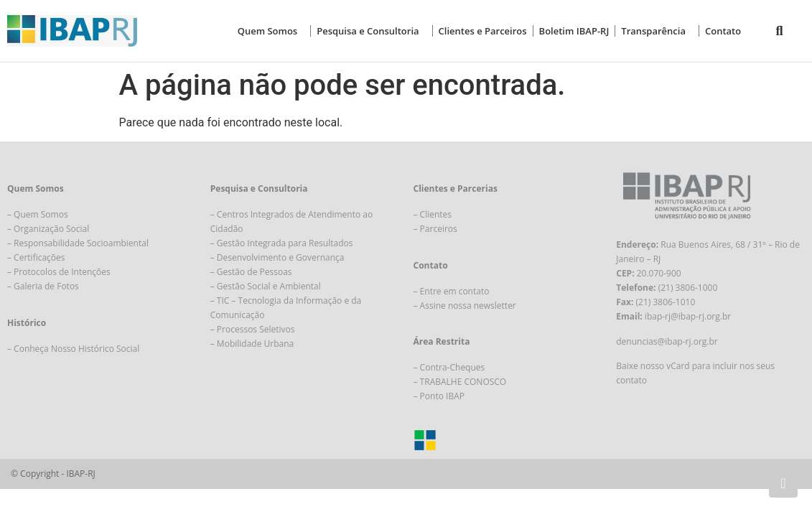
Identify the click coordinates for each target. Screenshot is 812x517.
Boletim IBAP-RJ (574, 31)
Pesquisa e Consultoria (371, 31)
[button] (779, 31)
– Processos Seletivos (253, 329)
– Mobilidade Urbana (252, 344)
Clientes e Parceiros (483, 31)
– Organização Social (48, 229)
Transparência (657, 31)
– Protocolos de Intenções (59, 272)
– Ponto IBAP (439, 396)
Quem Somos (271, 31)
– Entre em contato (452, 291)
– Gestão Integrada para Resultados (282, 243)
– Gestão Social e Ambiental (266, 286)
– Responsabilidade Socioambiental (78, 243)
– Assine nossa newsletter (465, 306)
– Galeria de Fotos (43, 286)
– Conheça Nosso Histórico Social (73, 349)
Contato (723, 31)
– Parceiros (435, 229)
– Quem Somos (38, 214)
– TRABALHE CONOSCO (460, 382)
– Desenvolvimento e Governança (277, 257)
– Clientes (433, 214)
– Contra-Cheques (449, 367)
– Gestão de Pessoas (251, 272)
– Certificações (36, 257)
